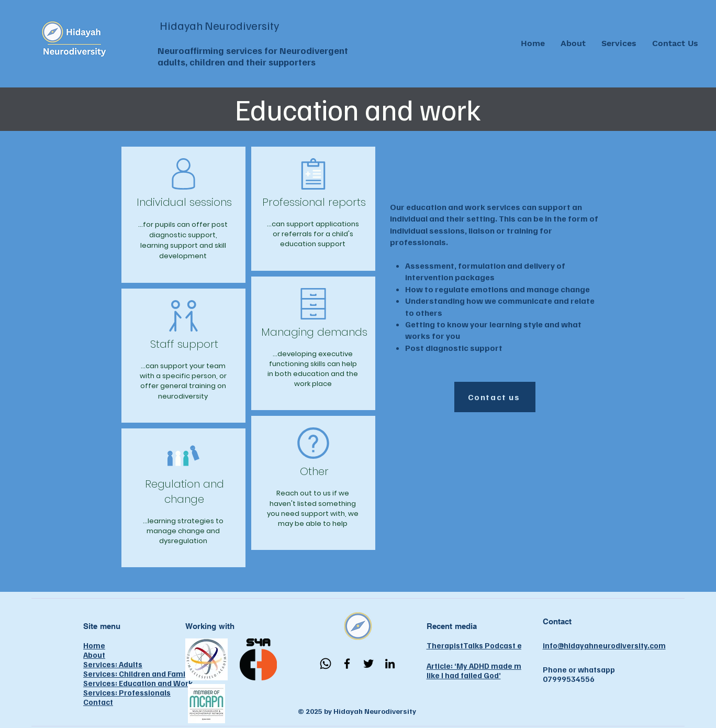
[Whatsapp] (326, 664)
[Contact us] (495, 397)
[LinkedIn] (390, 664)
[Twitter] (368, 664)
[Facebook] (347, 664)
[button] (619, 43)
